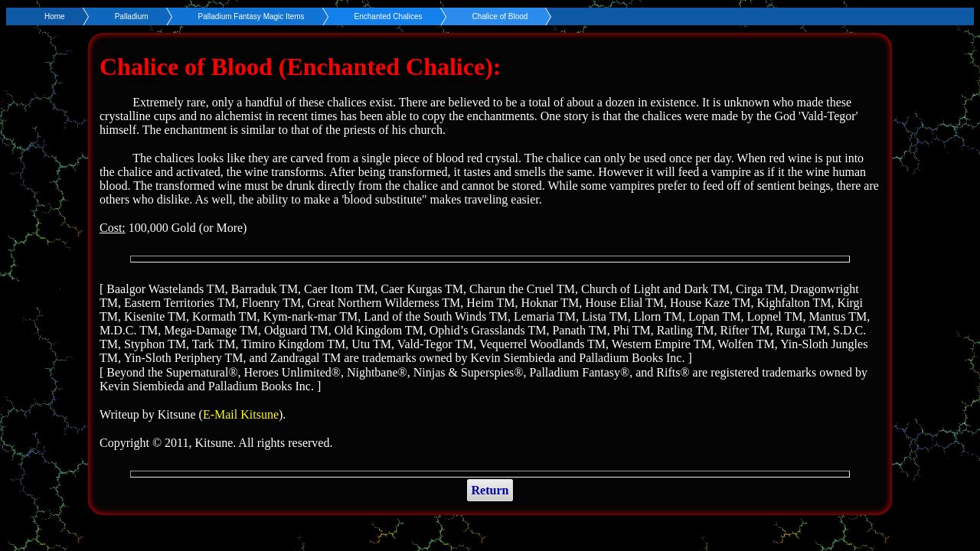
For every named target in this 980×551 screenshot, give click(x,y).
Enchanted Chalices (389, 16)
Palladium (132, 16)
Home (55, 16)
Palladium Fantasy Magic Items (252, 16)
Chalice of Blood (500, 16)
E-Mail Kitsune (241, 414)
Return (490, 490)
